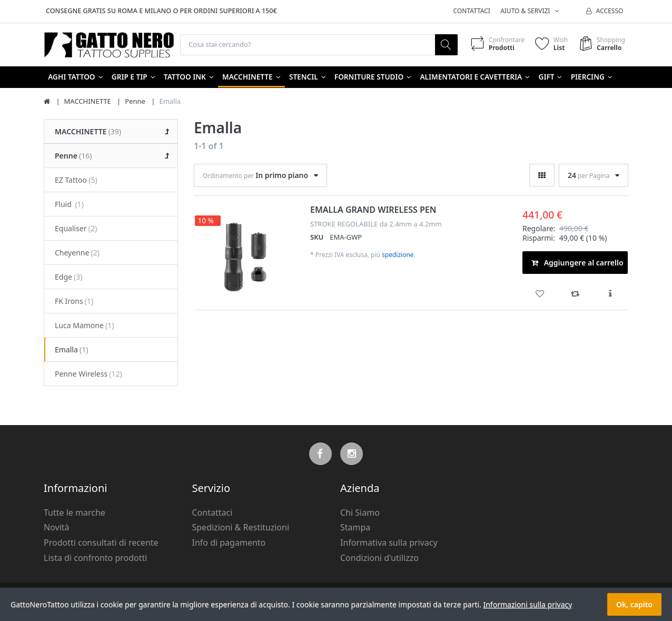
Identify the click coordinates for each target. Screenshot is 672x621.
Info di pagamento (229, 543)
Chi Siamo (360, 513)
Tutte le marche (75, 513)
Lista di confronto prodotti (95, 558)
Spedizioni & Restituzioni (241, 528)
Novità (57, 528)
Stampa (355, 528)
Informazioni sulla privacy (527, 604)
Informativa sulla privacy (389, 543)
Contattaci (472, 11)
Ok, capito (634, 604)
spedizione (398, 255)
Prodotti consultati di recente (101, 543)
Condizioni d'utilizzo (379, 558)
